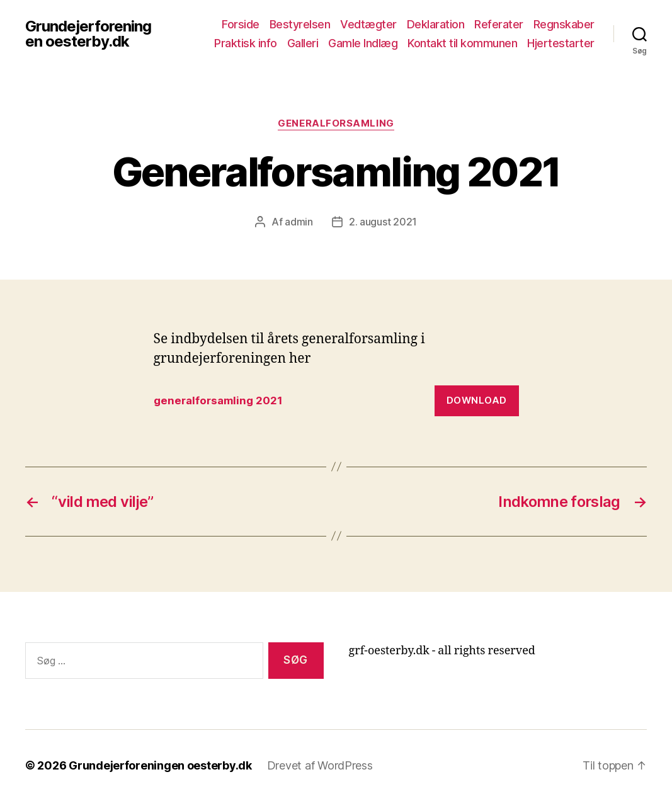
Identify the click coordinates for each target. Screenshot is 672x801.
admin (299, 222)
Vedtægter (368, 24)
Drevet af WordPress (320, 765)
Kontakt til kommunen (462, 43)
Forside (241, 24)
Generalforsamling (336, 123)
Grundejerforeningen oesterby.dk (88, 34)
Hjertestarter (561, 43)
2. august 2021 (383, 222)
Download (477, 400)
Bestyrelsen (300, 24)
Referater (499, 24)
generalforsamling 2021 (218, 401)
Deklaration (436, 24)
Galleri (303, 43)
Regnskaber (564, 24)
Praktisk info (246, 43)
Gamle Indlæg (363, 43)
